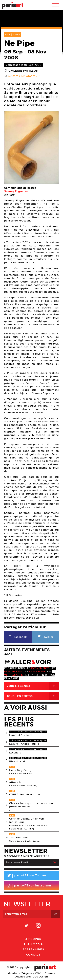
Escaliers (15, 753)
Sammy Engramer (24, 76)
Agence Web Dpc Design (32, 977)
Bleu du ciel (17, 761)
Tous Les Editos (33, 696)
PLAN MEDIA (33, 944)
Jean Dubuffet (19, 838)
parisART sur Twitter (25, 876)
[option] (32, 147)
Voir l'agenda (33, 686)
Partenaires (33, 949)
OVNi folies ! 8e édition (25, 794)
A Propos (33, 939)
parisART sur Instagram (29, 886)
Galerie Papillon (24, 71)
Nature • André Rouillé (24, 744)
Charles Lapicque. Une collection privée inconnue (31, 805)
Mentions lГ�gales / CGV (24, 973)
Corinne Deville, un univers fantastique (27, 820)
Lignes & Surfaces (21, 735)
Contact (33, 955)
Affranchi (15, 782)
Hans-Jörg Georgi (21, 770)
